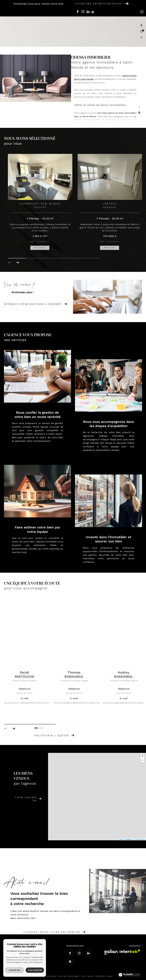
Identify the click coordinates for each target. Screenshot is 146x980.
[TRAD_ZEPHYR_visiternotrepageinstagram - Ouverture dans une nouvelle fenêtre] (83, 12)
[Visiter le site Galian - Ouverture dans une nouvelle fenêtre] (111, 952)
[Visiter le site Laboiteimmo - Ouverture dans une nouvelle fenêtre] (129, 975)
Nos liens (91, 976)
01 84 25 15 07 (12, 952)
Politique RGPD (100, 976)
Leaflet (121, 839)
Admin (83, 976)
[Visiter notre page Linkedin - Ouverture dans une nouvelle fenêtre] (88, 12)
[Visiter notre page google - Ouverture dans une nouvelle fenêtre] (93, 12)
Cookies (110, 976)
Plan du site (62, 976)
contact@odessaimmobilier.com (19, 955)
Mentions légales (74, 976)
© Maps (128, 839)
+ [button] (143, 756)
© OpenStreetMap (140, 839)
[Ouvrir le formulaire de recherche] (128, 12)
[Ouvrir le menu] (142, 12)
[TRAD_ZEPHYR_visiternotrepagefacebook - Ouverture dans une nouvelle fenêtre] (78, 12)
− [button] (143, 760)
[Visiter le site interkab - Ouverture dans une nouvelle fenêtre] (130, 951)
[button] (18, 263)
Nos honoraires (51, 976)
